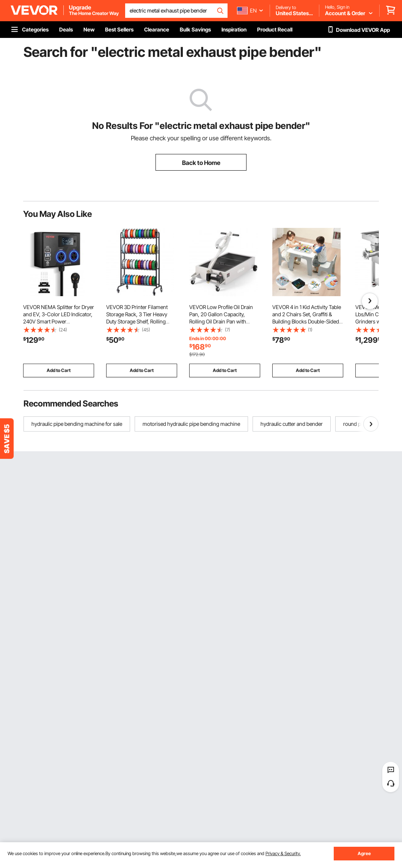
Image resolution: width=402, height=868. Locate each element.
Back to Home (201, 163)
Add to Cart (59, 370)
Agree (364, 853)
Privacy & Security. (283, 853)
